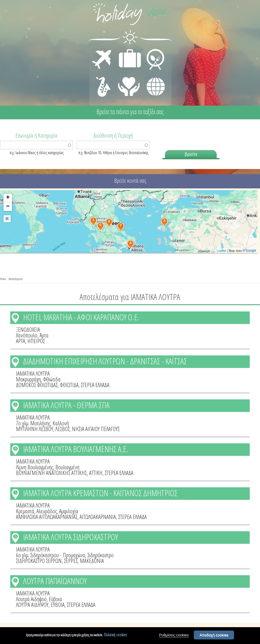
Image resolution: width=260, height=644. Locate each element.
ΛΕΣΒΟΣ (63, 429)
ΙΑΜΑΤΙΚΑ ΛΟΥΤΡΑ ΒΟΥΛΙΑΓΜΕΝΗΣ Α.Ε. (76, 449)
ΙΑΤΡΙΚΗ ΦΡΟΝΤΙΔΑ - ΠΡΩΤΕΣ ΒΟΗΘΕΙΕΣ (129, 84)
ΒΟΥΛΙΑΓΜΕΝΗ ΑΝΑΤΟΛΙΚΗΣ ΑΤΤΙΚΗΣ (51, 473)
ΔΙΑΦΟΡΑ (153, 76)
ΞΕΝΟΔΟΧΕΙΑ (28, 330)
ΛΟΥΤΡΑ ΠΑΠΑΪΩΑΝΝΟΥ (55, 581)
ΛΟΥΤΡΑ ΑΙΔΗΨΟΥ (32, 605)
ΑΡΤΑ (21, 341)
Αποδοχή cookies (214, 635)
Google (251, 251)
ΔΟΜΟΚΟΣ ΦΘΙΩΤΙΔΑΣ (37, 385)
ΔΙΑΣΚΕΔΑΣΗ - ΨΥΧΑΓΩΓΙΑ (102, 80)
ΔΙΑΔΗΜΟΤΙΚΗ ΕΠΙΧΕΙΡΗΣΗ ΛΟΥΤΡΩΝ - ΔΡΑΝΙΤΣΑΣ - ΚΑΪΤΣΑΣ (105, 361)
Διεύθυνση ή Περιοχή (113, 135)
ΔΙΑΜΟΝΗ (127, 50)
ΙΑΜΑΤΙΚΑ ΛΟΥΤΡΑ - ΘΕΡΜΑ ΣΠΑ (66, 405)
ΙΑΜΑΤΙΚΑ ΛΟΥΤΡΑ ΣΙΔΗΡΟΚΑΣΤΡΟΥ (70, 537)
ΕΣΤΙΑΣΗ (152, 50)
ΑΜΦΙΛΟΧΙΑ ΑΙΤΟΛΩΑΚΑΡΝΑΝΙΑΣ (47, 517)
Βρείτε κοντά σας (130, 181)
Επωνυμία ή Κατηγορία (36, 135)
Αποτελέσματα (16, 279)
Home (3, 279)
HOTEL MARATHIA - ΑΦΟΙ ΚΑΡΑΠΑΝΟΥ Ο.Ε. (81, 317)
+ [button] (8, 198)
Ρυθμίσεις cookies (174, 635)
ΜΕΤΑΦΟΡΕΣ (102, 50)
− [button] (8, 207)
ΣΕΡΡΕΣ (71, 561)
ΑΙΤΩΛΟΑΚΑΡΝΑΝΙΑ (98, 517)
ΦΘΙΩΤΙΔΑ (69, 385)
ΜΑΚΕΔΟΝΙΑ (92, 561)
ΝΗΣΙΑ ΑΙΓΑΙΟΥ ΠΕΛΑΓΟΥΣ (96, 429)
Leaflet (221, 251)
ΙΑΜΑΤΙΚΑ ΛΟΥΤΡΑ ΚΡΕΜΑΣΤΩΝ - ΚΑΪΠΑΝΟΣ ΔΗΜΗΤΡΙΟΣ (100, 493)
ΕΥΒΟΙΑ (58, 605)
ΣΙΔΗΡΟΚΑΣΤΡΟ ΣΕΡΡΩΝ (39, 561)
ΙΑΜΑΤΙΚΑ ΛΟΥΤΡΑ (33, 374)
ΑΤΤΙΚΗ (96, 473)
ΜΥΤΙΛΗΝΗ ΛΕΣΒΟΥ (35, 429)
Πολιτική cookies (115, 635)
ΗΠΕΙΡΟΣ (36, 341)
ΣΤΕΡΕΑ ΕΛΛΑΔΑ (95, 385)
